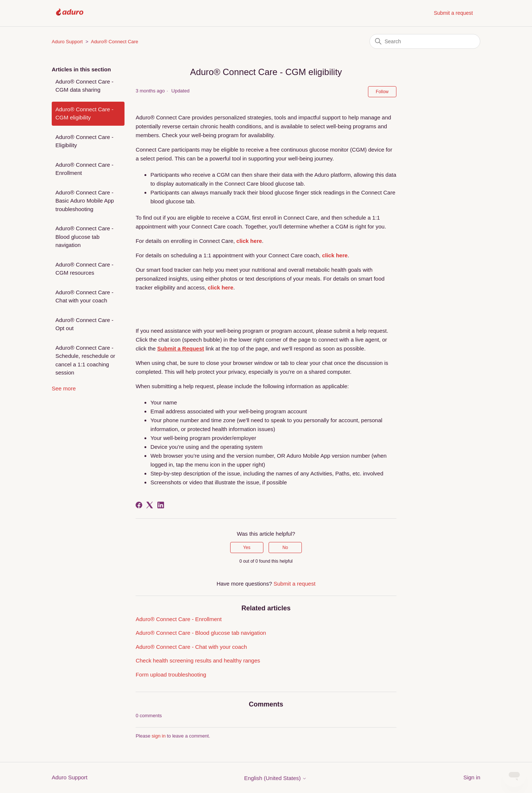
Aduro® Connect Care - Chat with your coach (84, 296)
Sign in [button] (472, 777)
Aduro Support (67, 42)
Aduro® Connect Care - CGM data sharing (84, 86)
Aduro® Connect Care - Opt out (84, 324)
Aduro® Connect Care (115, 42)
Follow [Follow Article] (382, 92)
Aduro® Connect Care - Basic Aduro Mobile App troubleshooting (85, 201)
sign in (159, 736)
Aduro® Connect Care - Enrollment (84, 169)
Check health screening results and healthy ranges (198, 660)
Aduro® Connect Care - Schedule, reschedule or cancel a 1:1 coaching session (85, 360)
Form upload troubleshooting (171, 675)
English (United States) (276, 778)
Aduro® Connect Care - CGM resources (84, 269)
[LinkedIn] (161, 505)
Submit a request (453, 13)
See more (64, 388)
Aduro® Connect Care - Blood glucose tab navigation (84, 237)
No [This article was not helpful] (285, 548)
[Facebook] (139, 505)
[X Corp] (150, 505)
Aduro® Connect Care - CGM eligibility (84, 113)
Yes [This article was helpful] (247, 548)
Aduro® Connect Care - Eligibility (84, 141)
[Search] (425, 41)
